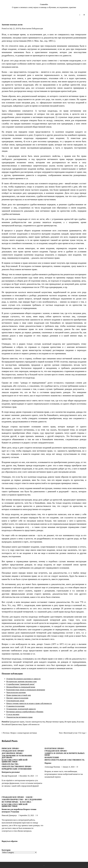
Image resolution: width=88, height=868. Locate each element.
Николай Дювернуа (9, 815)
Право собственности (31, 724)
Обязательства (10, 764)
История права (70, 722)
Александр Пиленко (52, 767)
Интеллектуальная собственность (65, 760)
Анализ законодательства (35, 722)
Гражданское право (17, 722)
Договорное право (12, 753)
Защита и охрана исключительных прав (65, 754)
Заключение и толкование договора (17, 757)
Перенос (48, 763)
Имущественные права (55, 722)
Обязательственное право (16, 767)
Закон (29, 797)
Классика (26, 802)
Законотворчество (12, 800)
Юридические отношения (17, 769)
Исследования (33, 800)
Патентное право (54, 748)
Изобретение (52, 758)
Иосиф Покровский (9, 776)
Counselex (44, 4)
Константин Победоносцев (32, 29)
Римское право (10, 748)
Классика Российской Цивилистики (15, 761)
